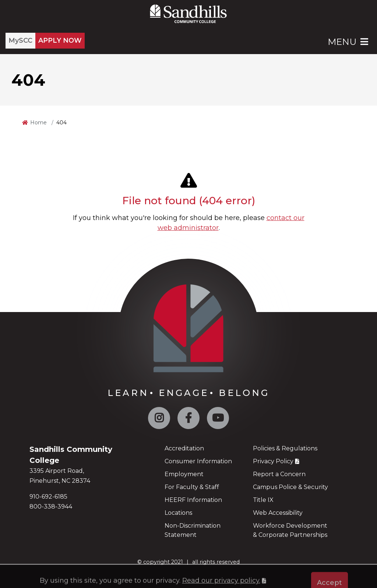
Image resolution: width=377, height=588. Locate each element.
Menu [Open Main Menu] (349, 42)
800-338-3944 (51, 506)
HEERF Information (193, 500)
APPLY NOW (60, 40)
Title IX (263, 500)
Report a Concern (279, 474)
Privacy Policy (273, 461)
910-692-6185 (48, 497)
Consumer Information (198, 461)
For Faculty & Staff (192, 487)
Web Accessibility (278, 513)
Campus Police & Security (290, 487)
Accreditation (184, 448)
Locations (178, 513)
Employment (184, 474)
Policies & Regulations (285, 448)
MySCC (20, 40)
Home (38, 123)
